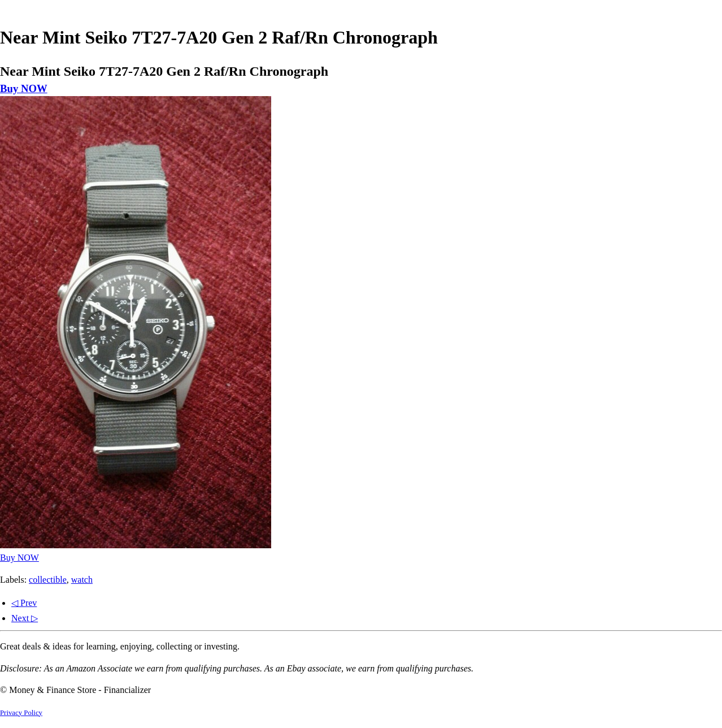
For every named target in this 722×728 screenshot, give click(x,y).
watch (82, 580)
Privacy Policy (21, 713)
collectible (48, 580)
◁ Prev (24, 603)
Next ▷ (25, 618)
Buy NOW (24, 88)
